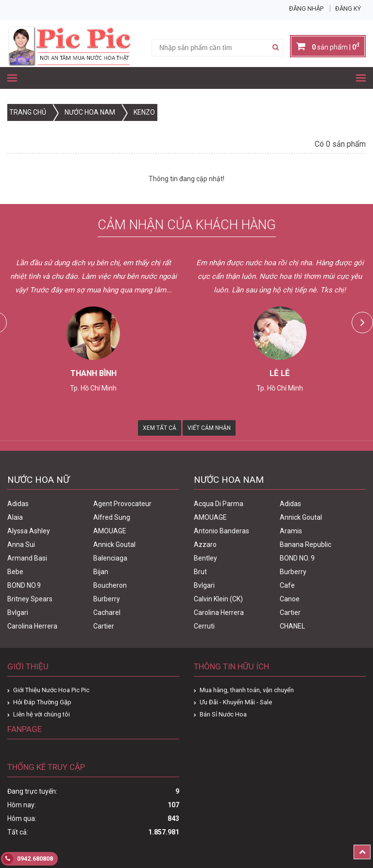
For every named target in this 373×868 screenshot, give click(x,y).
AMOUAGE (110, 531)
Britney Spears (30, 599)
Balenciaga (110, 558)
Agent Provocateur (122, 504)
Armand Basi (27, 558)
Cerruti (204, 626)
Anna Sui (21, 545)
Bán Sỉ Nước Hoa (223, 714)
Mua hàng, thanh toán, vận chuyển (247, 690)
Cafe (287, 585)
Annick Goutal (114, 545)
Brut (200, 572)
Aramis (291, 531)
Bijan (101, 572)
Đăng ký (348, 9)
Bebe (15, 572)
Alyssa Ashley (29, 531)
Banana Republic (305, 545)
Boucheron (110, 585)
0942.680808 (28, 859)
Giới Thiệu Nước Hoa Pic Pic (51, 690)
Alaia (15, 517)
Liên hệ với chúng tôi (42, 714)
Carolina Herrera (32, 626)
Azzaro (205, 545)
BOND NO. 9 (297, 558)
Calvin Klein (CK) (218, 599)
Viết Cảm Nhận (209, 428)
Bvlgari (18, 613)
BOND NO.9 (24, 585)
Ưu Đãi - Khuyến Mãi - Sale (236, 702)
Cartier (104, 626)
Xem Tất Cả (160, 428)
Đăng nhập (306, 9)
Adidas (18, 504)
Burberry (107, 599)
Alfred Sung (112, 517)
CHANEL (292, 626)
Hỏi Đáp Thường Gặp (42, 702)
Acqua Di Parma (219, 504)
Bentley (205, 558)
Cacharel (107, 613)
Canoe (290, 599)
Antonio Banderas (221, 531)
